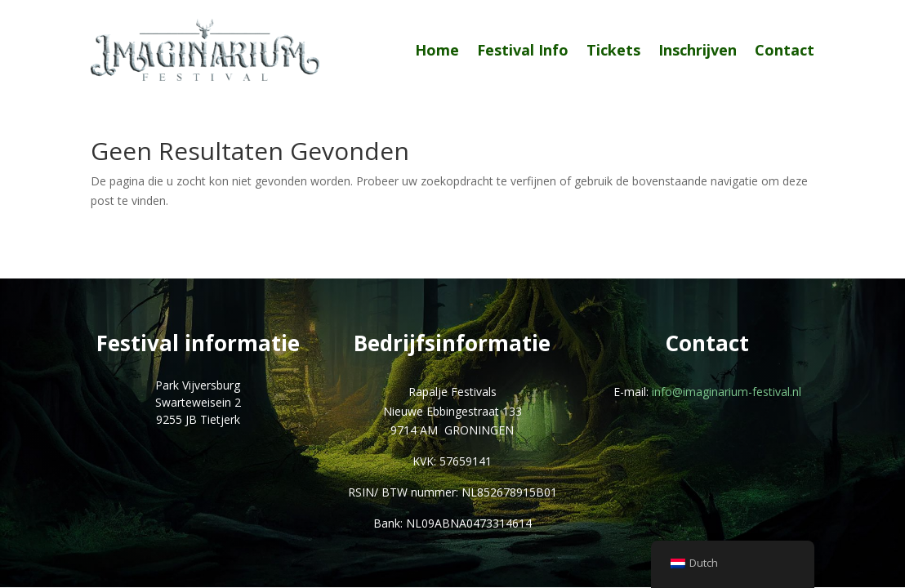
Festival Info (523, 50)
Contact (785, 50)
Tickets (613, 50)
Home (437, 50)
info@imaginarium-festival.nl (727, 392)
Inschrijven (698, 50)
